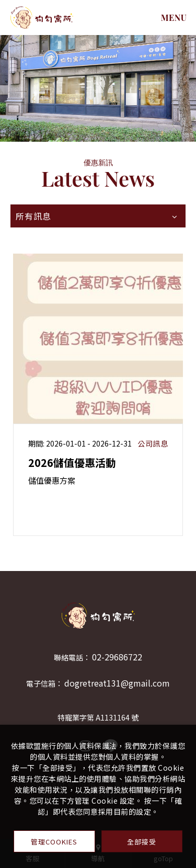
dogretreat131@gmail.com (117, 683)
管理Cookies (54, 842)
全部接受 (142, 842)
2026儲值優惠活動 (72, 462)
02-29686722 (117, 657)
